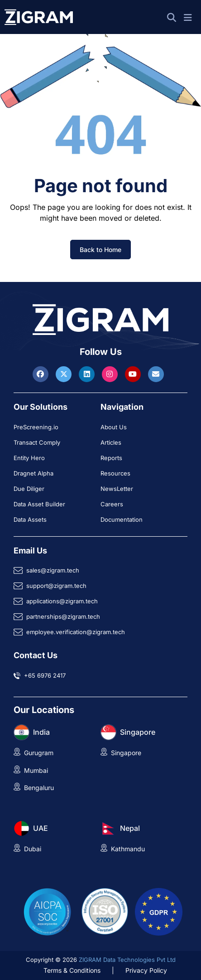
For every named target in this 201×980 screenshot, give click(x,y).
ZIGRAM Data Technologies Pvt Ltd (127, 960)
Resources (115, 473)
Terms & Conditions (72, 970)
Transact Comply (37, 442)
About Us (114, 427)
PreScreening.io (36, 427)
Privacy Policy (146, 970)
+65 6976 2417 (45, 675)
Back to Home (100, 250)
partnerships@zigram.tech (63, 616)
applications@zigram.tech (62, 601)
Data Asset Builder (39, 504)
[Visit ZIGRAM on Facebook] (42, 374)
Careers (112, 504)
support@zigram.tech (56, 586)
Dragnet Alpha (33, 473)
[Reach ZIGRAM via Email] (156, 374)
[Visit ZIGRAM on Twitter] (65, 374)
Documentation (122, 519)
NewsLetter (117, 489)
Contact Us (36, 655)
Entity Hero (29, 458)
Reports (111, 458)
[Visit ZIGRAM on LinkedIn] (88, 374)
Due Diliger (29, 489)
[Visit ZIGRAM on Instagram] (111, 374)
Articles (111, 442)
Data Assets (30, 519)
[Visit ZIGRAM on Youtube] (134, 374)
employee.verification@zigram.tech (76, 632)
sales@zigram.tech (53, 570)
